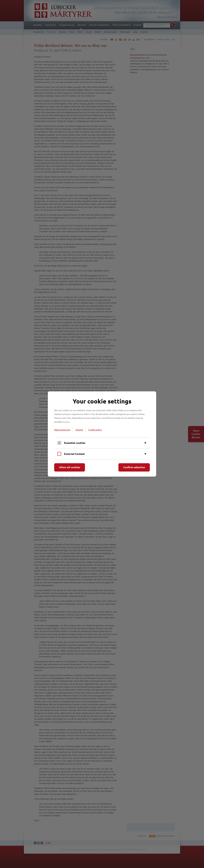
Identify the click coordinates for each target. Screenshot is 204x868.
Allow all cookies (70, 467)
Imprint (79, 430)
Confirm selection (134, 467)
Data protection (62, 430)
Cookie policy (95, 430)
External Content (74, 454)
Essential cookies (75, 443)
